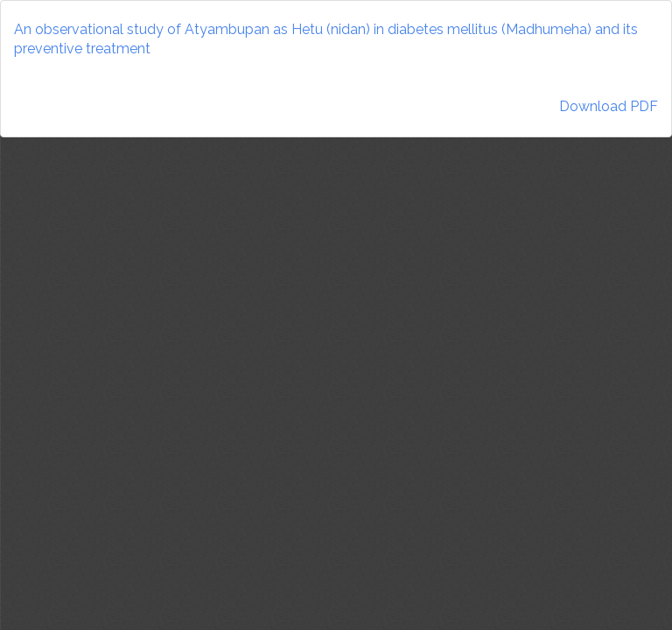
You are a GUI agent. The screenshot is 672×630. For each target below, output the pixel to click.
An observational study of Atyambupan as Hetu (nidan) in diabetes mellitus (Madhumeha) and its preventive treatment (326, 39)
